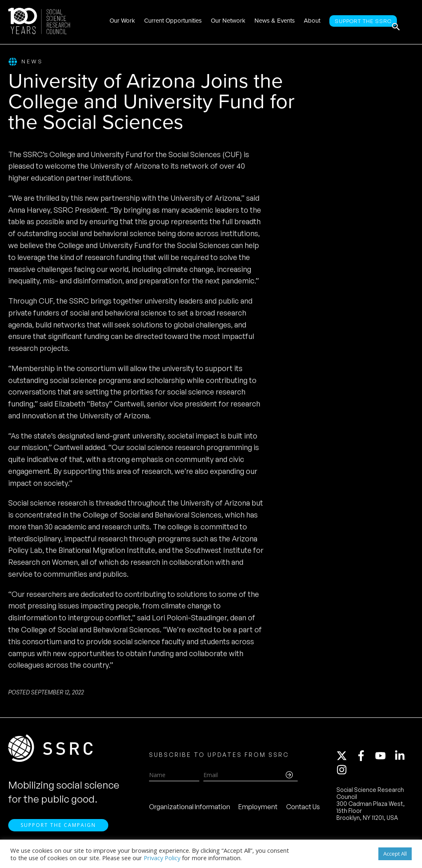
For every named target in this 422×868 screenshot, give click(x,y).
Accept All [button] (395, 854)
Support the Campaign (58, 835)
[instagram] (343, 775)
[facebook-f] (365, 761)
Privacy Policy (162, 858)
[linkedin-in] (403, 761)
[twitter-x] (345, 761)
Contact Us (303, 812)
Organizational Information (190, 812)
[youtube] (384, 761)
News (26, 62)
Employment (258, 812)
